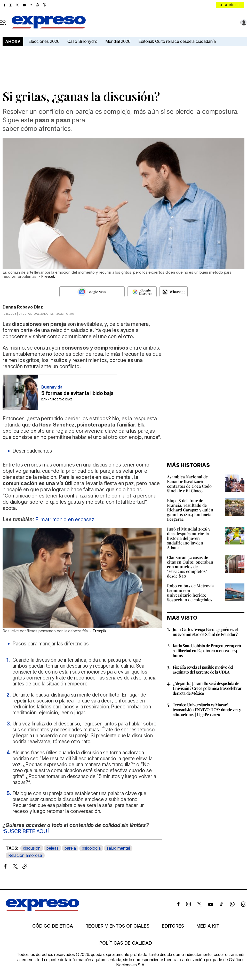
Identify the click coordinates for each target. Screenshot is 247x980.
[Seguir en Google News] (92, 292)
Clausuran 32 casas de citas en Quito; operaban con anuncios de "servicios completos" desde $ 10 (190, 567)
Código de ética (53, 926)
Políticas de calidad (126, 943)
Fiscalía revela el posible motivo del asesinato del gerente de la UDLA (203, 669)
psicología (91, 848)
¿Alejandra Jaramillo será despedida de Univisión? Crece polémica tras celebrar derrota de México (207, 688)
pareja (70, 848)
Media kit (208, 926)
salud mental (118, 848)
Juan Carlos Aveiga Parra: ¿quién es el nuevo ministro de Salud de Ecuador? (205, 632)
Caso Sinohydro (82, 41)
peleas (53, 848)
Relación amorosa (25, 855)
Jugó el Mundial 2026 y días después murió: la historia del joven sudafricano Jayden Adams (189, 538)
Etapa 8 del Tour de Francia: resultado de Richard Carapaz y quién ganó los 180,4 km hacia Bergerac (190, 510)
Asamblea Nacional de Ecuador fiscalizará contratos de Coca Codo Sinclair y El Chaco (189, 484)
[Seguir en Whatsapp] (174, 292)
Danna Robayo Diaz (23, 307)
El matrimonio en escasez (65, 519)
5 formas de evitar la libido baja (77, 393)
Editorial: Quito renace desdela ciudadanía (177, 41)
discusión (32, 848)
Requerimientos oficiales (117, 926)
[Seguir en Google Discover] (142, 292)
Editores (173, 926)
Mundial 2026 (118, 41)
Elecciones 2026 (44, 41)
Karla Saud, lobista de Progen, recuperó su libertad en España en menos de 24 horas (207, 650)
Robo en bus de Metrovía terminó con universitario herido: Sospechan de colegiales (190, 593)
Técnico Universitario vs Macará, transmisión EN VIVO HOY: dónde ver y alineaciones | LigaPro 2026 (207, 710)
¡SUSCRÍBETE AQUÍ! (26, 831)
